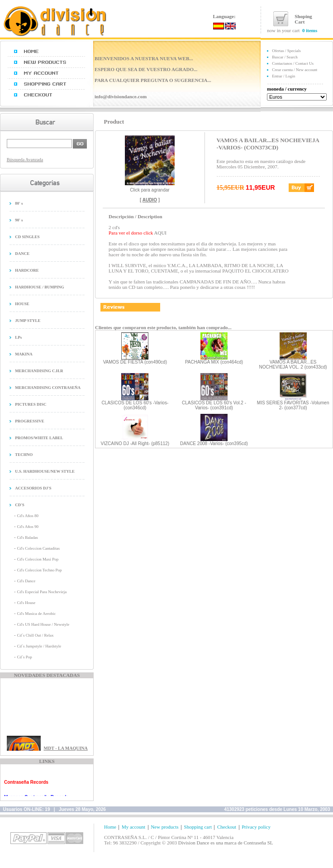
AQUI (161, 233)
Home (110, 827)
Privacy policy (256, 827)
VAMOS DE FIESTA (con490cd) (135, 362)
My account (133, 827)
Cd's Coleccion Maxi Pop (38, 559)
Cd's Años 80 (28, 516)
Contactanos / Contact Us (293, 63)
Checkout (227, 827)
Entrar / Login (283, 76)
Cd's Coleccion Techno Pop (39, 570)
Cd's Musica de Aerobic (36, 614)
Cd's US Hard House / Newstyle (43, 624)
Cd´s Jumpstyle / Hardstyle (39, 646)
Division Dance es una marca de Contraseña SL (226, 843)
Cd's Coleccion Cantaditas (38, 548)
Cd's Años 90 (28, 527)
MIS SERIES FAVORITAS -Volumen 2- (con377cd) (293, 405)
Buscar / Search (285, 57)
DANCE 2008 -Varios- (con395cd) (214, 444)
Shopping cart (198, 827)
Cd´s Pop (24, 657)
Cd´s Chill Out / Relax (35, 635)
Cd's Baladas (27, 537)
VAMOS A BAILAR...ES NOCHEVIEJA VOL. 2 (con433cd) (293, 364)
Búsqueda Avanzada (25, 160)
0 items (310, 30)
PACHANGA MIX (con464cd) (214, 362)
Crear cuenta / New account (295, 70)
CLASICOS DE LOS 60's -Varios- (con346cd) (135, 405)
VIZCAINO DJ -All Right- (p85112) (135, 444)
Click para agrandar (150, 188)
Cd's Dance (26, 581)
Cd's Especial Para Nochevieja (42, 592)
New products (164, 827)
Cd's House (26, 603)
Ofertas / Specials (286, 51)
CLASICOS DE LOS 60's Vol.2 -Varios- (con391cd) (214, 405)
